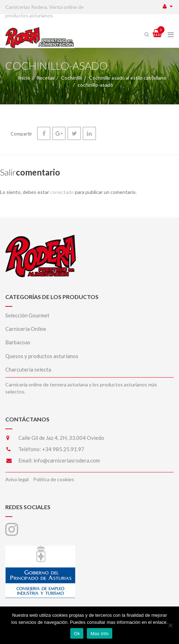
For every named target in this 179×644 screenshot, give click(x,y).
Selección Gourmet (27, 315)
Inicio (24, 78)
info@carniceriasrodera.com (67, 460)
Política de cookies (54, 479)
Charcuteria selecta (28, 369)
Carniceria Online (26, 329)
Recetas (46, 78)
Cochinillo (72, 78)
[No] (170, 625)
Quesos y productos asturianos (42, 356)
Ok (77, 634)
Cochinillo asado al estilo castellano (128, 78)
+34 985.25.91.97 (63, 449)
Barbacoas (18, 342)
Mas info (99, 634)
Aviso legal (17, 479)
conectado (62, 192)
